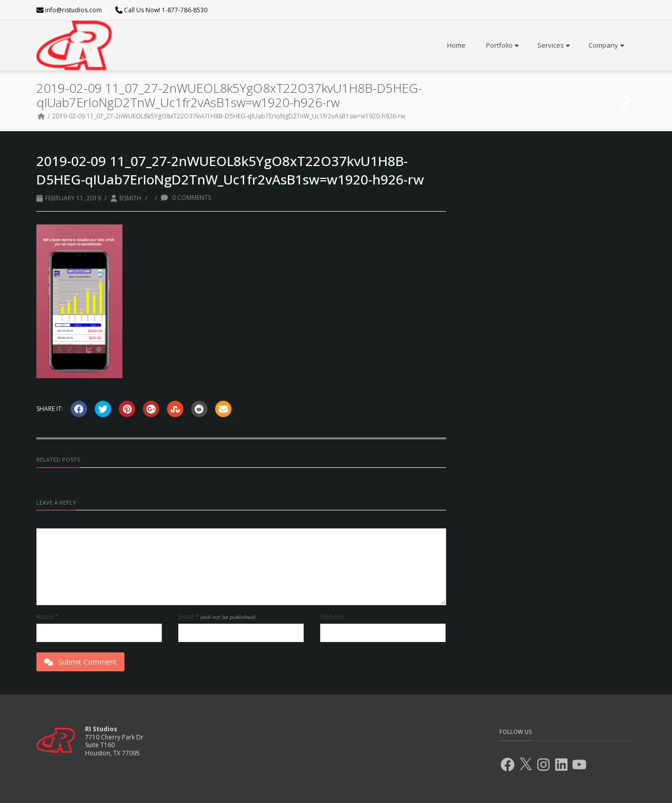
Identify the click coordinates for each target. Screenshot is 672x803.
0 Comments (186, 198)
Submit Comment (80, 662)
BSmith (130, 198)
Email (217, 617)
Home (456, 45)
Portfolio (502, 45)
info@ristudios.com (73, 10)
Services (554, 45)
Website (332, 617)
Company (606, 45)
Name (48, 617)
